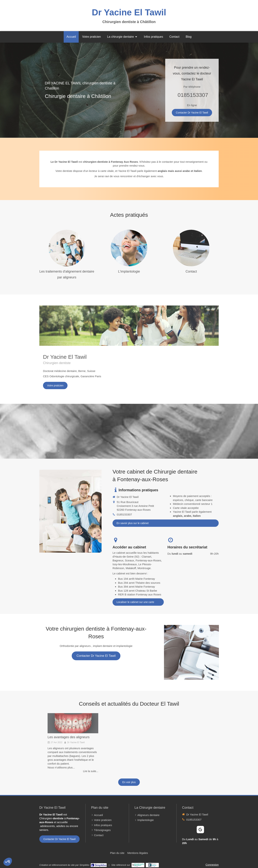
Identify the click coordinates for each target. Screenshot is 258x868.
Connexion (212, 865)
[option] (73, 743)
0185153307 (193, 95)
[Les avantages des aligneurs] (73, 723)
